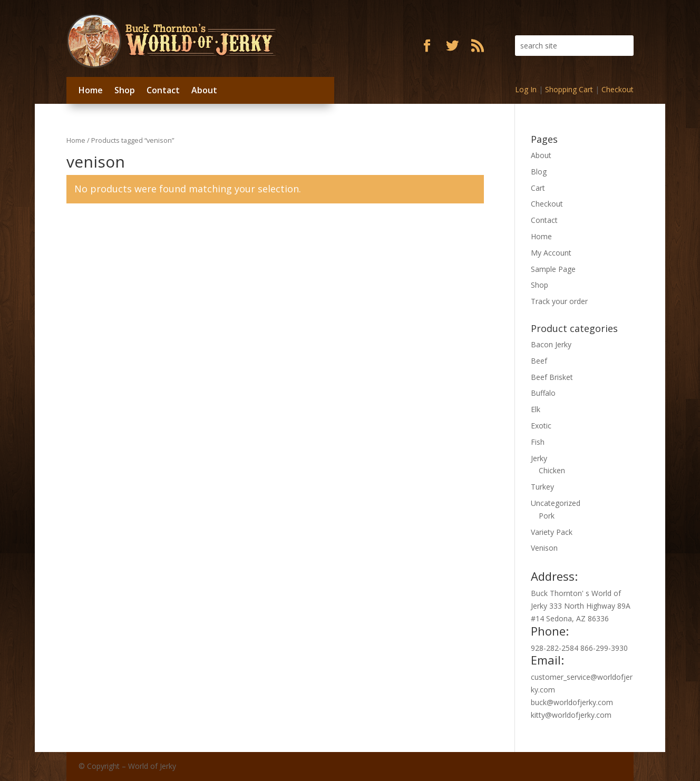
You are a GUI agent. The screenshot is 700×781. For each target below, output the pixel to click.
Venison (544, 548)
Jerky (539, 458)
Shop (125, 90)
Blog (539, 172)
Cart (538, 188)
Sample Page (553, 269)
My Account (551, 253)
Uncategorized (556, 503)
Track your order (559, 301)
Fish (538, 442)
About (204, 90)
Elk (536, 409)
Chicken (552, 470)
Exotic (541, 426)
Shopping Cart (569, 89)
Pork (547, 516)
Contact (163, 90)
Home (91, 90)
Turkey (542, 487)
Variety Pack (552, 532)
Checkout (618, 89)
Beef (539, 361)
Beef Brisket (552, 377)
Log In (526, 89)
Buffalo (543, 393)
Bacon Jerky (551, 344)
